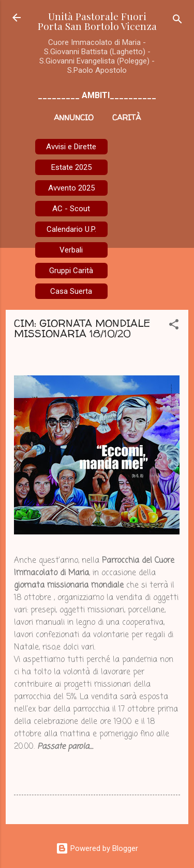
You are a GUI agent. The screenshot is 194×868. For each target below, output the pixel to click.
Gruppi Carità (71, 271)
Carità (126, 117)
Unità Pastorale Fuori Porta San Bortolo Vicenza (97, 21)
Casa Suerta (71, 291)
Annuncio (74, 117)
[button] (174, 326)
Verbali (71, 250)
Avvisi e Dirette (71, 147)
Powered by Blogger (97, 848)
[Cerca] (177, 21)
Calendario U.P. (71, 229)
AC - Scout (71, 209)
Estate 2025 (71, 167)
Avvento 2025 (71, 188)
